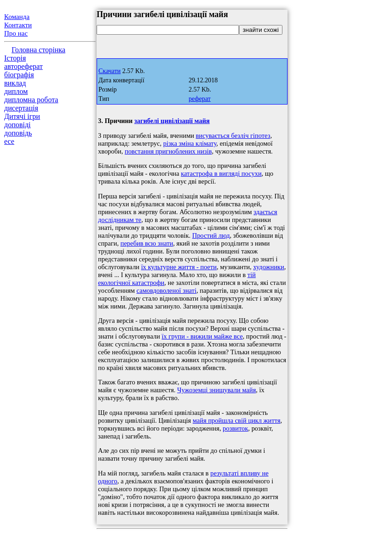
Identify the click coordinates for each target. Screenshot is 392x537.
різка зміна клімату (190, 143)
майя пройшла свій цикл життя (237, 420)
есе (9, 141)
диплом (16, 91)
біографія (19, 75)
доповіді (17, 125)
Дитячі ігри (22, 116)
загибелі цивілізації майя (172, 121)
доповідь (18, 133)
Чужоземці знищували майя (216, 390)
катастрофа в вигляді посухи (221, 173)
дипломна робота (31, 100)
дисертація (21, 108)
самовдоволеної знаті (166, 290)
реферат (200, 99)
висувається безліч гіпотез (233, 136)
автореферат (23, 66)
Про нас (16, 33)
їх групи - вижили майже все (202, 336)
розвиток (236, 428)
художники (269, 267)
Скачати (110, 71)
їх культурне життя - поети (179, 267)
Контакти (18, 25)
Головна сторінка (38, 50)
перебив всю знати (147, 243)
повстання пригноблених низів (168, 151)
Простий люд (211, 235)
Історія (15, 58)
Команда (17, 17)
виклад (15, 83)
